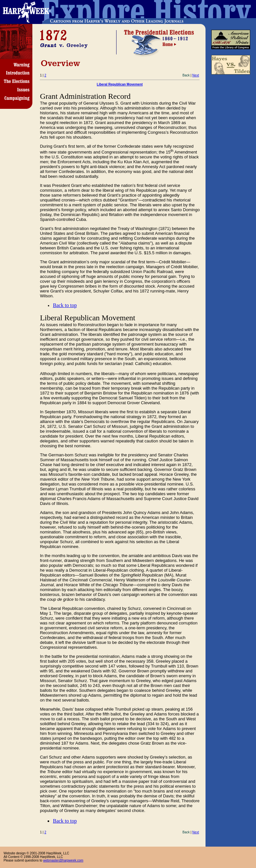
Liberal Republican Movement (120, 84)
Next (196, 75)
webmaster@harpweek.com (63, 860)
